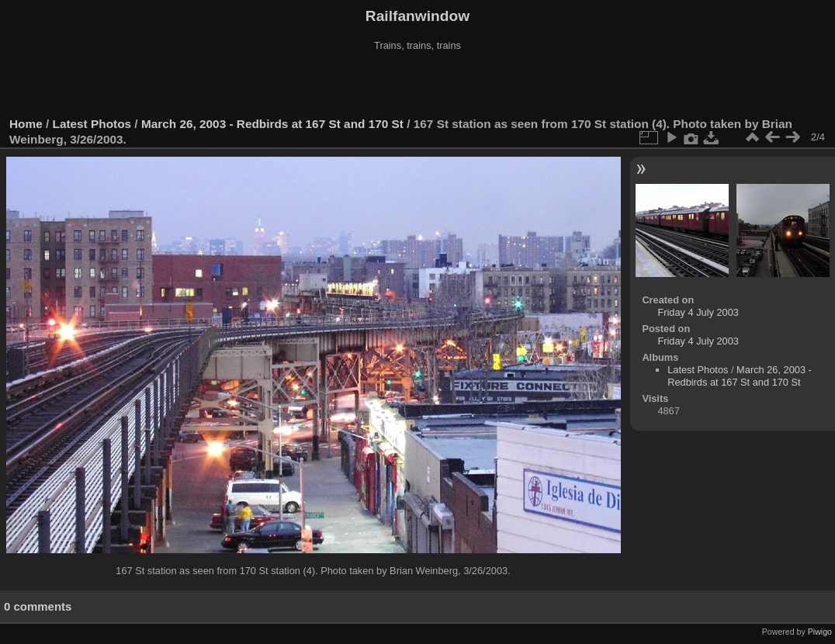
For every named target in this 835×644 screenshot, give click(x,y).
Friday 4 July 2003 (698, 312)
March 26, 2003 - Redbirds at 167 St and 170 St (272, 124)
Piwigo (820, 632)
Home (26, 124)
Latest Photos (92, 124)
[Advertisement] (417, 85)
